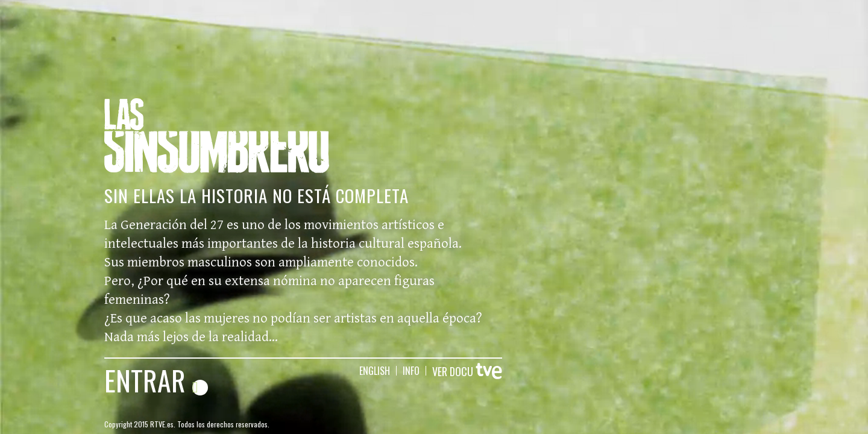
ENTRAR (156, 380)
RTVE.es (162, 424)
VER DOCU (467, 371)
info (411, 371)
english (375, 371)
